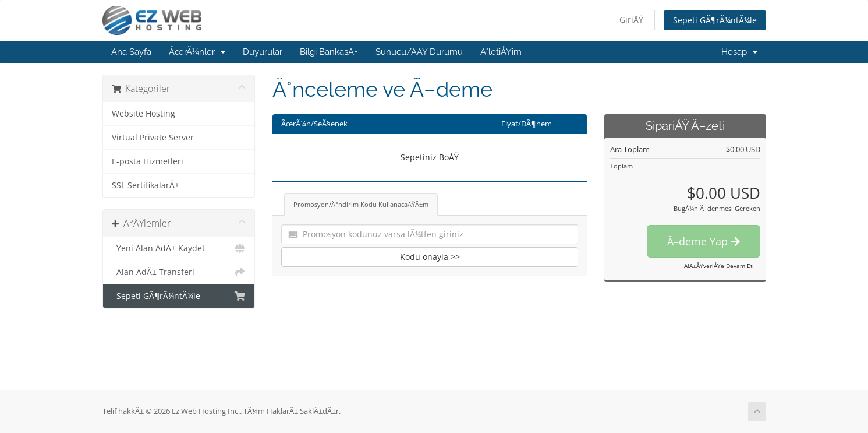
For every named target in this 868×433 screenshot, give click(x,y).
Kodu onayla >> (430, 257)
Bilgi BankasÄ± (329, 52)
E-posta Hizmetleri (148, 161)
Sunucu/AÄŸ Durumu (419, 52)
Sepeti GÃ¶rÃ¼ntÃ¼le (715, 20)
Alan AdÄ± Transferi (179, 272)
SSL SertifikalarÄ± (146, 185)
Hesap (739, 52)
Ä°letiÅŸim (501, 52)
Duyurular (263, 52)
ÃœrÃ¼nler (197, 52)
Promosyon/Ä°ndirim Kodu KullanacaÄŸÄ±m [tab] (361, 204)
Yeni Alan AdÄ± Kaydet (179, 248)
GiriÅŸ (631, 20)
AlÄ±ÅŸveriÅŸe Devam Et (718, 266)
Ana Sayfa (131, 52)
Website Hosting (144, 114)
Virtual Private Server (153, 138)
